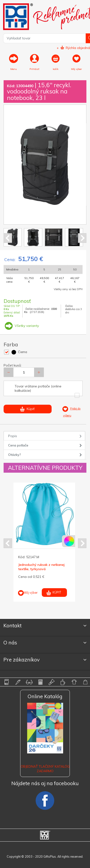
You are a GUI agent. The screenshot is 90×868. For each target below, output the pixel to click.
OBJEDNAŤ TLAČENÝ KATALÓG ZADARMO (45, 769)
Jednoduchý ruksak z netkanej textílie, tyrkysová (41, 567)
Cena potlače (18, 445)
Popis (13, 436)
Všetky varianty (21, 326)
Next (82, 238)
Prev (8, 238)
